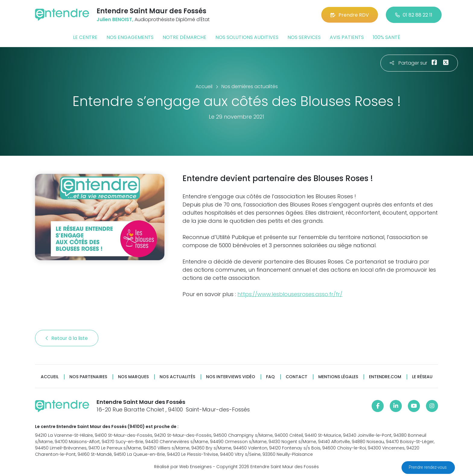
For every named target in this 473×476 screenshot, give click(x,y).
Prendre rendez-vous (428, 467)
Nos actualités (177, 377)
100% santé (387, 37)
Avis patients (347, 37)
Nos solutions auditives (247, 37)
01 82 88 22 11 (414, 15)
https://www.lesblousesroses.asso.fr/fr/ (290, 294)
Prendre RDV (350, 15)
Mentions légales (338, 377)
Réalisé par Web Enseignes (183, 467)
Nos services (304, 37)
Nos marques (133, 377)
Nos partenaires (88, 377)
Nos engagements (130, 37)
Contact (297, 377)
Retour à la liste (67, 338)
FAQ (270, 377)
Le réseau (422, 377)
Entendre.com (385, 377)
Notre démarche (184, 37)
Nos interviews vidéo (231, 377)
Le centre (85, 37)
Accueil (50, 377)
